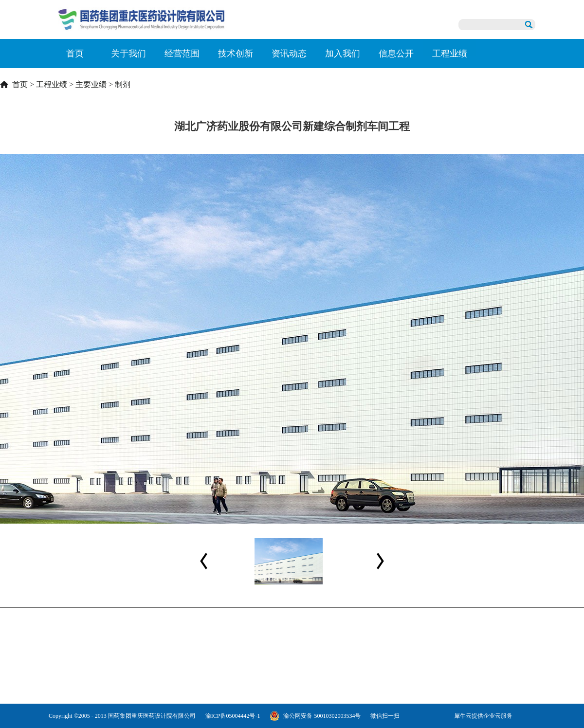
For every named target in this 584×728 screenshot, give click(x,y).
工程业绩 (52, 84)
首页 (75, 54)
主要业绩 (91, 84)
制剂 (123, 84)
